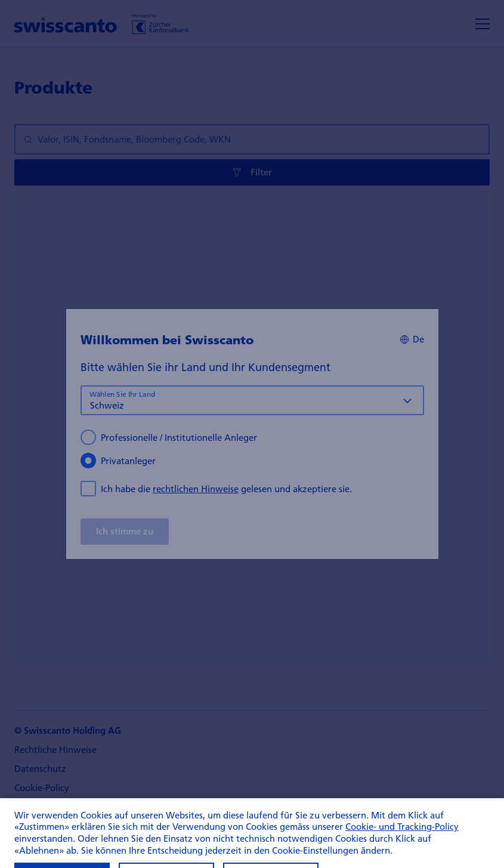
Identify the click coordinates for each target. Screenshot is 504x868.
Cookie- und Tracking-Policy (402, 835)
